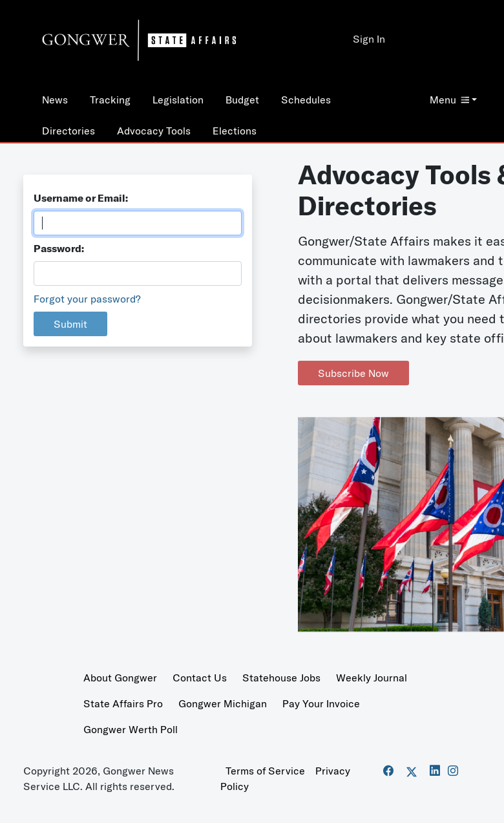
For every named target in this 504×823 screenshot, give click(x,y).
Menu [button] (449, 100)
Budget (242, 100)
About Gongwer (120, 678)
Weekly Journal (372, 678)
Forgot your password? (87, 299)
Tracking (110, 100)
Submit (70, 324)
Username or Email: (81, 198)
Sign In (369, 39)
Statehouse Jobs (281, 678)
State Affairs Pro (123, 703)
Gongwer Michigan (223, 703)
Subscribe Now (353, 373)
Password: (59, 248)
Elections (235, 131)
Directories (68, 131)
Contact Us (200, 678)
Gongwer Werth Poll (131, 729)
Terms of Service (265, 771)
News (55, 100)
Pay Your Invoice (321, 703)
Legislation (178, 100)
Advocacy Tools (154, 131)
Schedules (306, 100)
